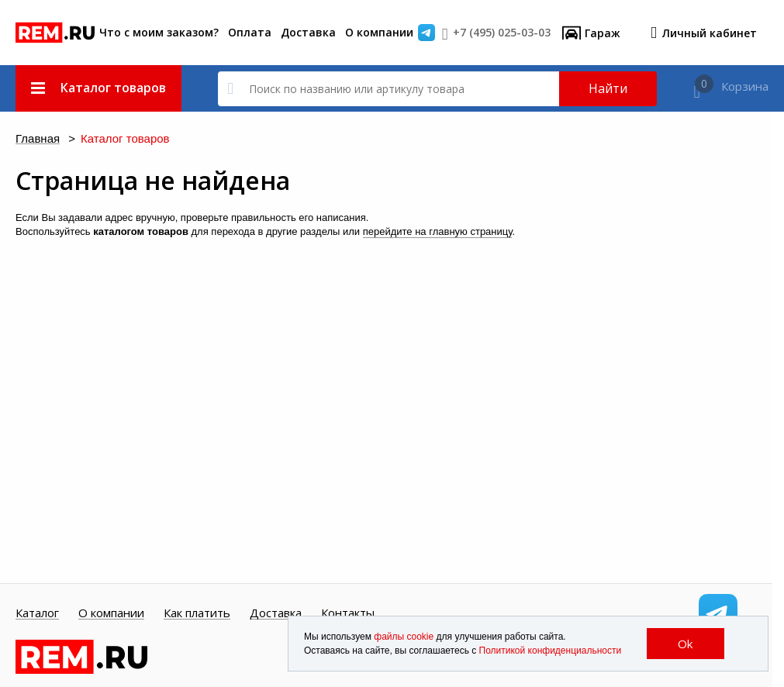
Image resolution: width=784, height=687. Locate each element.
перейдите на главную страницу (438, 231)
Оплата (250, 32)
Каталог (37, 613)
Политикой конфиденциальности (551, 651)
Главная (38, 139)
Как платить (197, 613)
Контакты (348, 613)
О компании (379, 32)
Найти (608, 88)
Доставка (308, 32)
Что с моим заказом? (159, 32)
